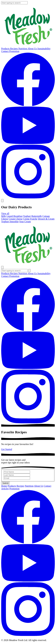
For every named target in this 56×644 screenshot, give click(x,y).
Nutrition (23, 49)
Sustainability (44, 49)
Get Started (7, 449)
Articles (5, 489)
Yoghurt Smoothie (10, 222)
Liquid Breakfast (14, 216)
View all (5, 213)
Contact (5, 51)
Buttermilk (37, 216)
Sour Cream (25, 222)
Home (4, 486)
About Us (32, 49)
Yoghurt (27, 216)
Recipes (14, 49)
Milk (4, 216)
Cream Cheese (16, 219)
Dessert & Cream (46, 219)
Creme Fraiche (30, 219)
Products (6, 49)
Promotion (14, 51)
